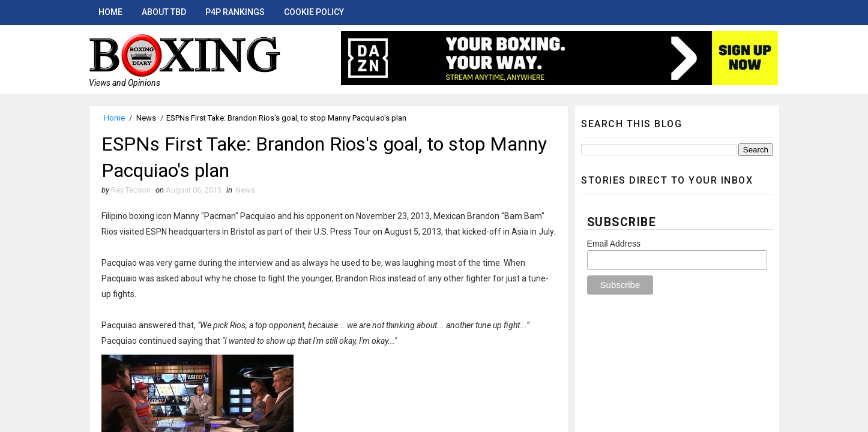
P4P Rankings (235, 12)
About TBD (164, 12)
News (146, 118)
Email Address (614, 244)
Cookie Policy (314, 12)
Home (110, 12)
